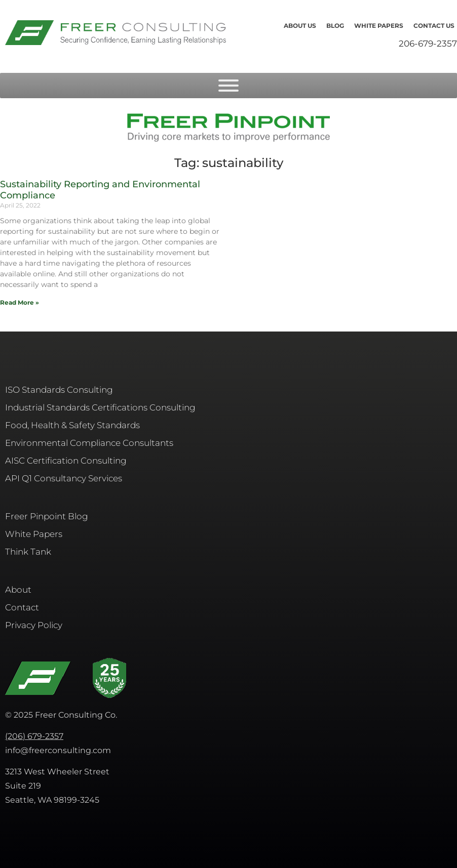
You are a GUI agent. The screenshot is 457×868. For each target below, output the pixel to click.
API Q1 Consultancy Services (64, 478)
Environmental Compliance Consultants (89, 443)
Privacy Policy (34, 625)
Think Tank (28, 552)
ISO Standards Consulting (59, 390)
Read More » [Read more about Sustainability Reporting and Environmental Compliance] (20, 302)
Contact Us (434, 26)
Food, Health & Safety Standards (72, 425)
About (18, 590)
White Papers (379, 26)
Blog (335, 26)
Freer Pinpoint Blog (47, 516)
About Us (300, 26)
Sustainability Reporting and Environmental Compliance (100, 190)
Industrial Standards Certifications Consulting (100, 407)
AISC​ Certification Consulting (66, 461)
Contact (22, 607)
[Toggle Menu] (228, 86)
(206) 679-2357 (34, 736)
